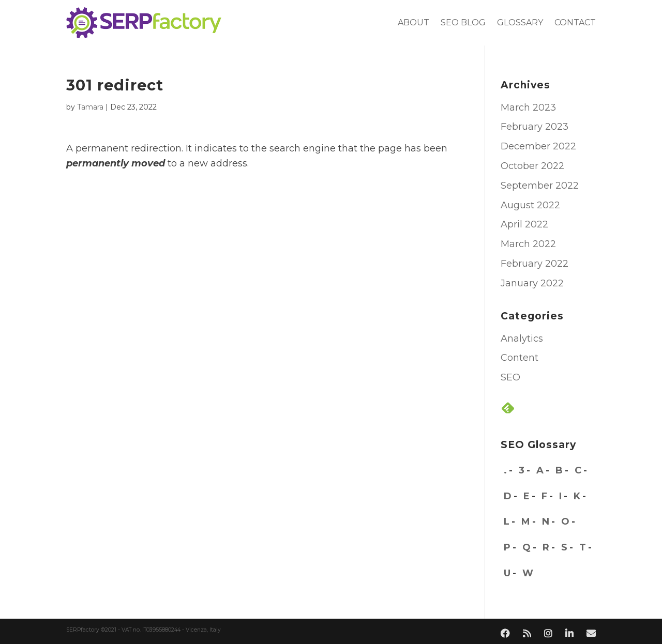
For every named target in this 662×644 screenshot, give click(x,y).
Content (520, 358)
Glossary (520, 22)
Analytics (522, 339)
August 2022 (530, 205)
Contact (575, 22)
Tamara (90, 107)
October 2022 (532, 166)
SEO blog (463, 22)
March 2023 (528, 108)
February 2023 (535, 127)
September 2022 (540, 186)
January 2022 (532, 283)
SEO (510, 377)
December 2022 (538, 146)
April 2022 (524, 224)
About (413, 22)
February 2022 (535, 264)
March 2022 (528, 244)
